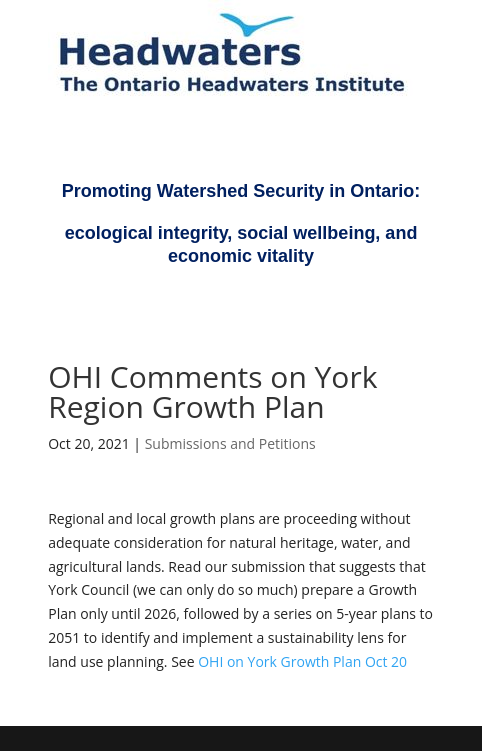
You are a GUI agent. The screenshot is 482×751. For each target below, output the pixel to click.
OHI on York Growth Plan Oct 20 (302, 661)
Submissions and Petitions (230, 443)
